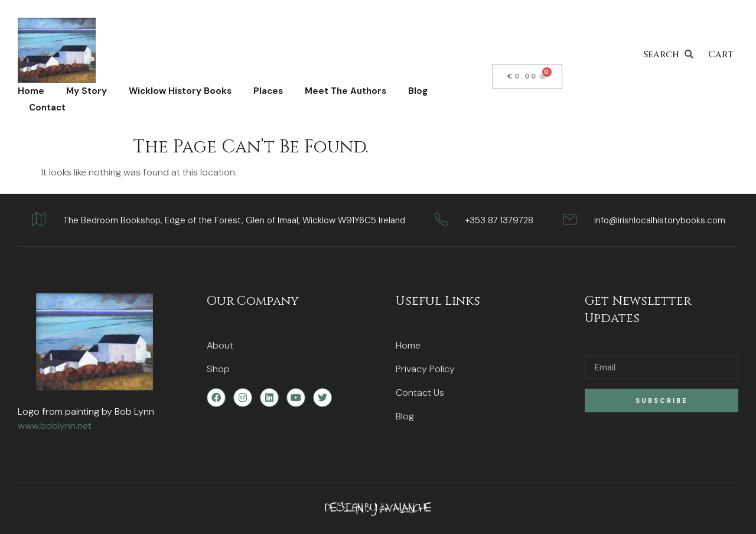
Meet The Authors (346, 91)
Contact (47, 108)
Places (268, 91)
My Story (87, 91)
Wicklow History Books (180, 91)
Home (31, 91)
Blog (418, 91)
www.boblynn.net (55, 426)
